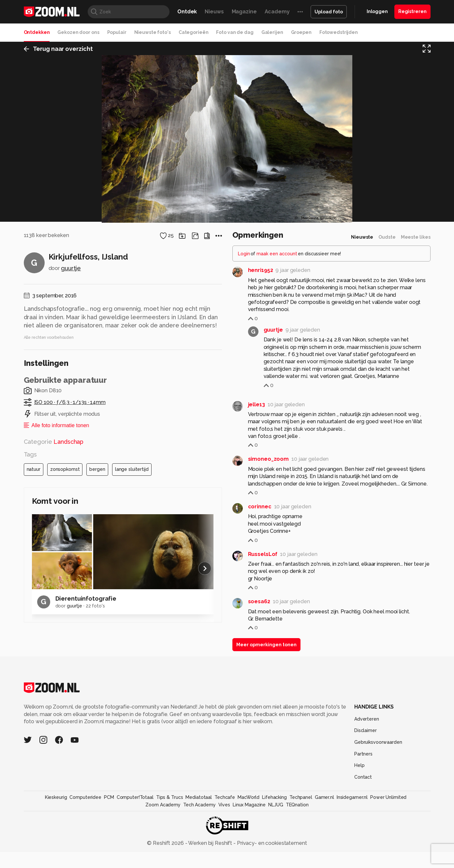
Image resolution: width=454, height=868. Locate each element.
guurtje (71, 791)
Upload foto (329, 12)
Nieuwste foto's (153, 32)
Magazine (244, 12)
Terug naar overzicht (59, 50)
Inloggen (377, 11)
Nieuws (214, 12)
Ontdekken (37, 32)
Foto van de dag (235, 32)
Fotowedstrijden (339, 32)
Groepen (301, 32)
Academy (277, 12)
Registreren (412, 11)
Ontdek (187, 12)
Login (244, 776)
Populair (117, 32)
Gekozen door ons (78, 32)
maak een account (277, 776)
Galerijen (272, 32)
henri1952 (261, 793)
